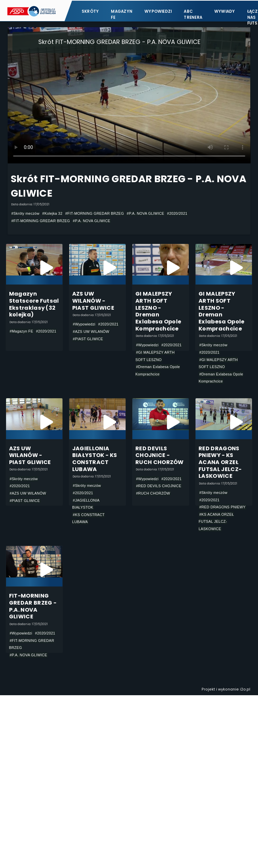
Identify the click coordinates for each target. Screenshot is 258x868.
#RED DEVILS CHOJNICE (159, 486)
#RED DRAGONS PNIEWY (222, 507)
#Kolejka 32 (52, 213)
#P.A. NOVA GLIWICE (145, 213)
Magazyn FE (122, 14)
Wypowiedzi (158, 11)
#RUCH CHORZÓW (153, 494)
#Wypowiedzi (84, 324)
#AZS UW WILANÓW (91, 331)
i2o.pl (245, 690)
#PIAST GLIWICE (88, 339)
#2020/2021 (177, 213)
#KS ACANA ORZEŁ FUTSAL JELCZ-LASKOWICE (216, 522)
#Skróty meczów (26, 213)
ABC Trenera (193, 14)
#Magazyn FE (21, 331)
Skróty (90, 11)
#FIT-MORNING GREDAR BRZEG (95, 213)
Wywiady (225, 11)
